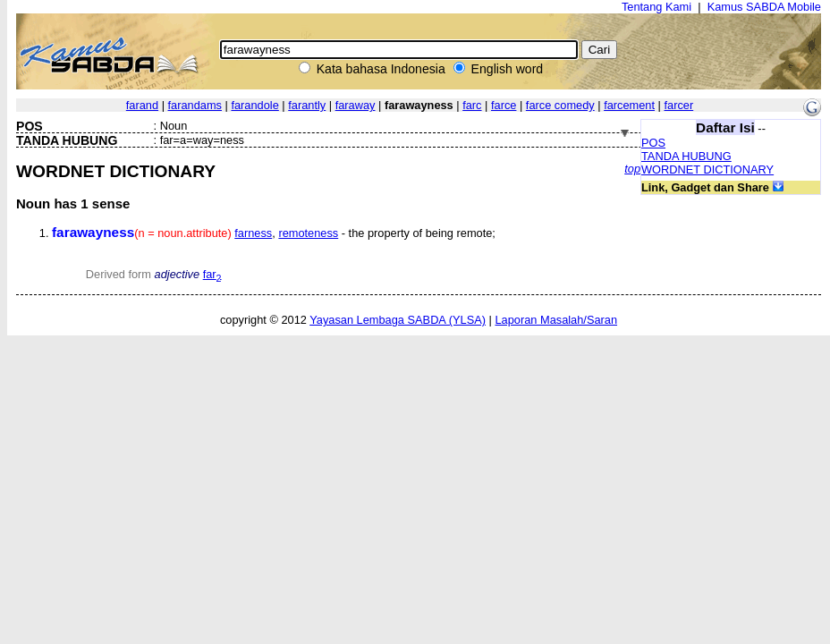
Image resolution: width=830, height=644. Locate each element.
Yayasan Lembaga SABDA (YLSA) (398, 320)
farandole (254, 105)
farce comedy (560, 105)
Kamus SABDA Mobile (764, 7)
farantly (307, 105)
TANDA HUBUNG (686, 156)
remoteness (308, 233)
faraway (356, 105)
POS (653, 143)
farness (253, 233)
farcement (629, 105)
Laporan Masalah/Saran (556, 320)
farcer (678, 105)
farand (142, 105)
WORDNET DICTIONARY (707, 169)
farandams (195, 105)
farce (504, 105)
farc (472, 105)
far (212, 274)
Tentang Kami (656, 7)
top (632, 169)
